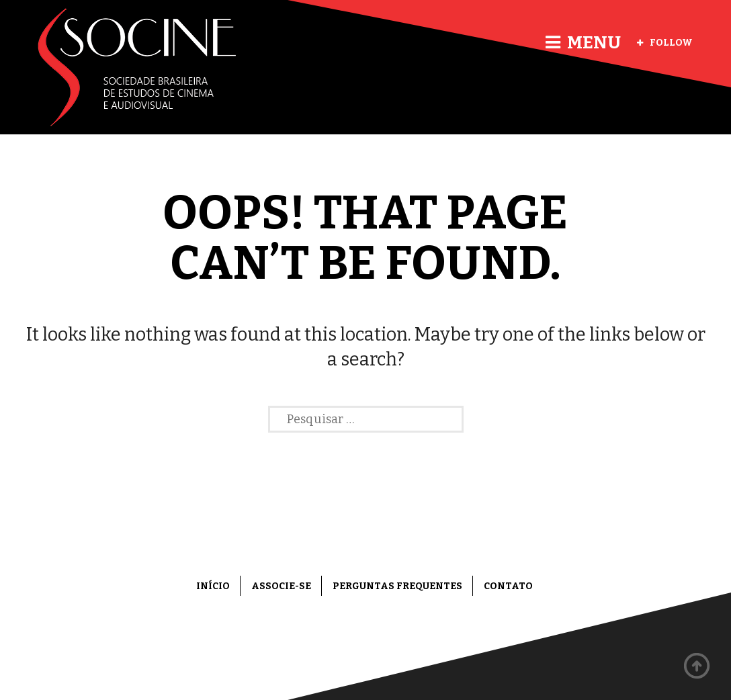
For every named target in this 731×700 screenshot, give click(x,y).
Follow (665, 43)
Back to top (697, 666)
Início (213, 586)
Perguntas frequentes (397, 586)
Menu (583, 43)
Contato (508, 586)
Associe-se (281, 586)
